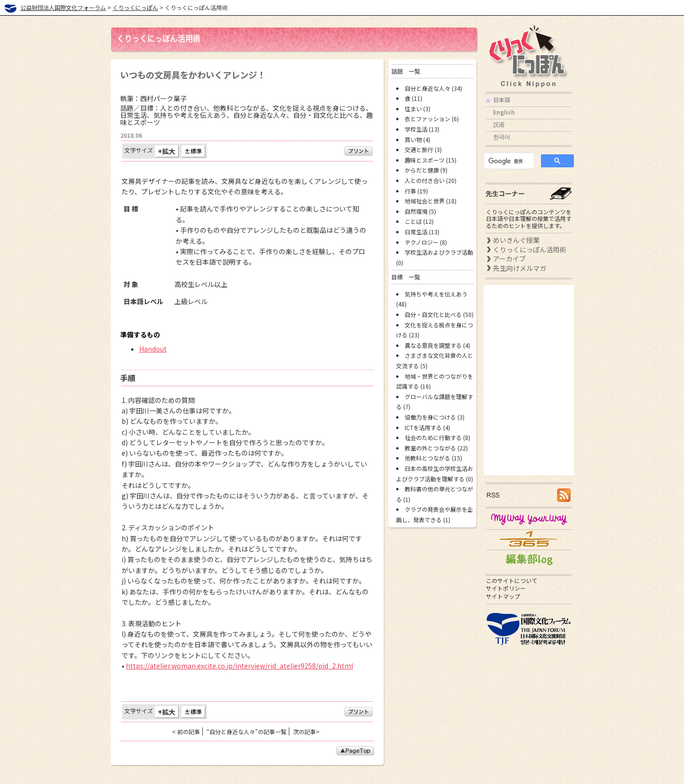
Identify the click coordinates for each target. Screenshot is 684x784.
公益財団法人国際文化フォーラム (63, 7)
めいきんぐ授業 (516, 240)
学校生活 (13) (422, 129)
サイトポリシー (506, 588)
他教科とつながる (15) (433, 458)
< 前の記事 (186, 731)
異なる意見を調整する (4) (437, 345)
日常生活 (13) (422, 232)
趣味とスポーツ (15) (431, 160)
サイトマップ (503, 596)
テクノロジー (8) (426, 242)
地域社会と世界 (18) (431, 201)
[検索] (508, 161)
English (504, 112)
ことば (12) (419, 221)
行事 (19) (416, 191)
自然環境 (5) (420, 211)
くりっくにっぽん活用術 (530, 249)
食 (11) (413, 98)
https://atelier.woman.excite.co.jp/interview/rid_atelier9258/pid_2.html (239, 666)
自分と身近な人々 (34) (433, 88)
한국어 (502, 137)
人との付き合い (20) (431, 180)
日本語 (502, 100)
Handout (153, 349)
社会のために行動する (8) (437, 437)
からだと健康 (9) (426, 170)
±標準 (193, 151)
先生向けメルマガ (520, 268)
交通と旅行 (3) (423, 149)
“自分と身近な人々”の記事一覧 (247, 731)
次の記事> (306, 731)
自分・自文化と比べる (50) (439, 314)
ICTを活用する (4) (427, 427)
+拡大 (166, 151)
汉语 (499, 124)
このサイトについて (512, 580)
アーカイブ (509, 258)
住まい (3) (418, 109)
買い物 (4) (418, 139)
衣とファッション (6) (432, 119)
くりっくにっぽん (135, 7)
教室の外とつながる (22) (436, 448)
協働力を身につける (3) (435, 417)
